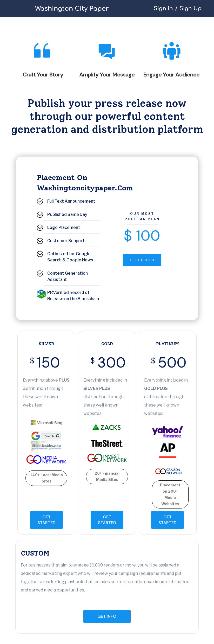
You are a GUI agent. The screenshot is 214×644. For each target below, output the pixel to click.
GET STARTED (142, 260)
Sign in (163, 9)
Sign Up (190, 9)
